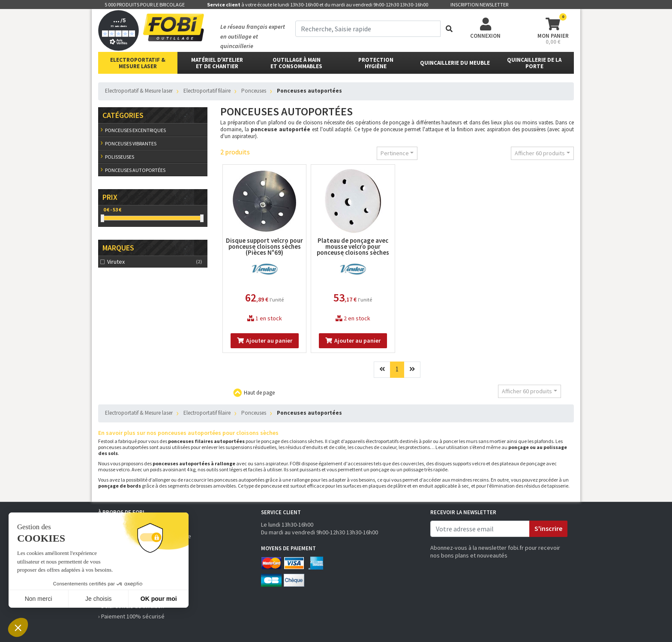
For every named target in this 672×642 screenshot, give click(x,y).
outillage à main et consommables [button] (296, 63)
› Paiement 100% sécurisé (131, 616)
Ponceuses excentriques (135, 130)
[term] (368, 29)
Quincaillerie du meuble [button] (455, 63)
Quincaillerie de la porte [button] (534, 63)
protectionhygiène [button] (376, 63)
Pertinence (395, 153)
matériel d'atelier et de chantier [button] (217, 63)
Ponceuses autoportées (135, 170)
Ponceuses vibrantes (131, 143)
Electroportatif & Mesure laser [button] (138, 63)
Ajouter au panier (265, 341)
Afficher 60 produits (540, 153)
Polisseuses (120, 157)
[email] (480, 529)
